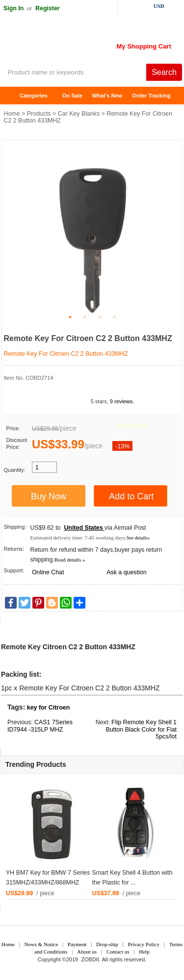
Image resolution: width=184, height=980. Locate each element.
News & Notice (41, 944)
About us (87, 952)
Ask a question (126, 572)
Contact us (118, 952)
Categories (34, 96)
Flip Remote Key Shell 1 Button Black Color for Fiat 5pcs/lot (141, 730)
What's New (107, 96)
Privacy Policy (143, 944)
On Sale (72, 96)
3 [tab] (100, 317)
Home (12, 96)
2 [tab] (85, 317)
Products (39, 114)
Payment (77, 944)
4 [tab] (114, 317)
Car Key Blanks (79, 114)
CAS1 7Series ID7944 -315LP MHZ (40, 726)
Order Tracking (151, 96)
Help (144, 952)
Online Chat (48, 572)
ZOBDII (90, 959)
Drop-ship (107, 944)
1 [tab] (70, 317)
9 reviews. (122, 401)
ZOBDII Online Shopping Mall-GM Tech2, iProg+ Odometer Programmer (79, 44)
